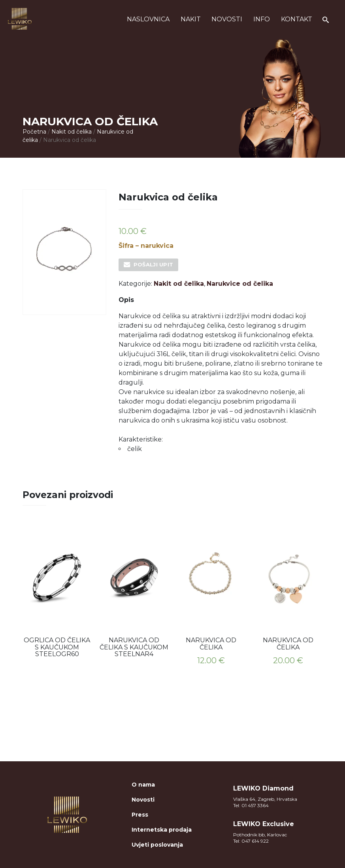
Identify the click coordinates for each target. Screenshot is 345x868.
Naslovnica (148, 19)
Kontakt (297, 19)
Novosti (227, 19)
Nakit (191, 19)
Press (140, 815)
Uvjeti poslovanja (157, 845)
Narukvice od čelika (240, 284)
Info (262, 19)
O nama (143, 785)
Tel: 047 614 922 (251, 841)
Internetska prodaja (162, 830)
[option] (57, 592)
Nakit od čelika (72, 132)
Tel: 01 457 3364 (251, 805)
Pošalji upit (154, 264)
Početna (34, 132)
